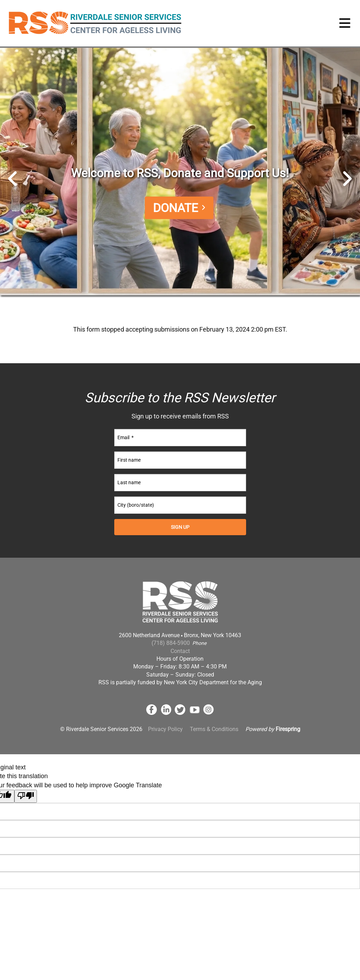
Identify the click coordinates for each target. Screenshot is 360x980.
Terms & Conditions (214, 729)
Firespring (288, 729)
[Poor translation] (26, 796)
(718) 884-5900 (171, 643)
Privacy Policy (165, 729)
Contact (180, 651)
